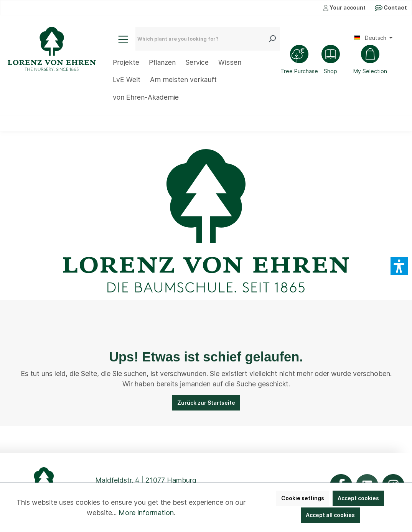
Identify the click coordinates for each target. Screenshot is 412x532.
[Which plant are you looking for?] (202, 39)
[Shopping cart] (370, 61)
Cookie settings (303, 498)
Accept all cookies (330, 515)
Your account (344, 8)
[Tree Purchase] (299, 61)
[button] (399, 266)
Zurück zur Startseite (206, 403)
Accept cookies (358, 498)
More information (146, 513)
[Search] (274, 39)
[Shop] (330, 61)
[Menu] (123, 39)
